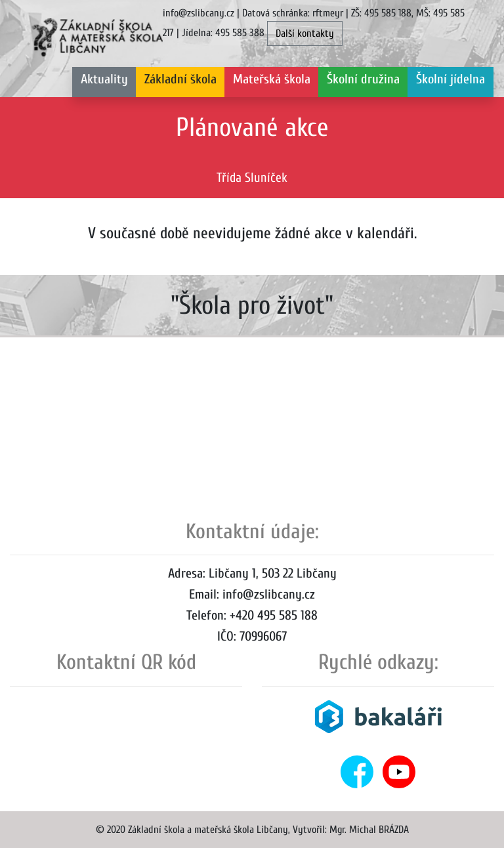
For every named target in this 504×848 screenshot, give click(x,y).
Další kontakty (305, 33)
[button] (180, 82)
